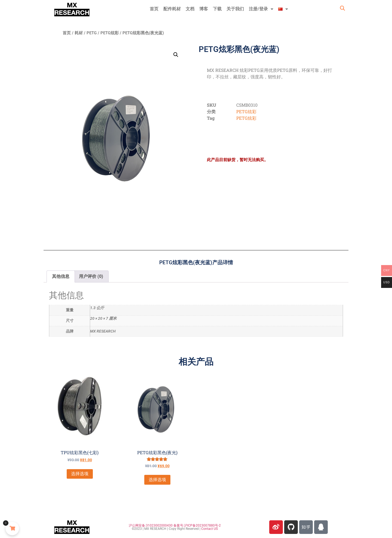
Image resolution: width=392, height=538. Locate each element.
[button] (176, 55)
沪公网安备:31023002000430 (151, 525)
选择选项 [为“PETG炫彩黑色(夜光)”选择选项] (157, 480)
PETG (92, 33)
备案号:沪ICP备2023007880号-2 (197, 525)
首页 (154, 9)
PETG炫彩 (110, 33)
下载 (217, 9)
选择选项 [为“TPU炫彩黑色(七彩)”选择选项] (80, 474)
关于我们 (235, 9)
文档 (190, 9)
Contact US (209, 529)
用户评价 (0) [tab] (91, 276)
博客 (204, 9)
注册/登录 (261, 9)
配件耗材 (172, 9)
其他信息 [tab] (61, 276)
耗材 (79, 33)
